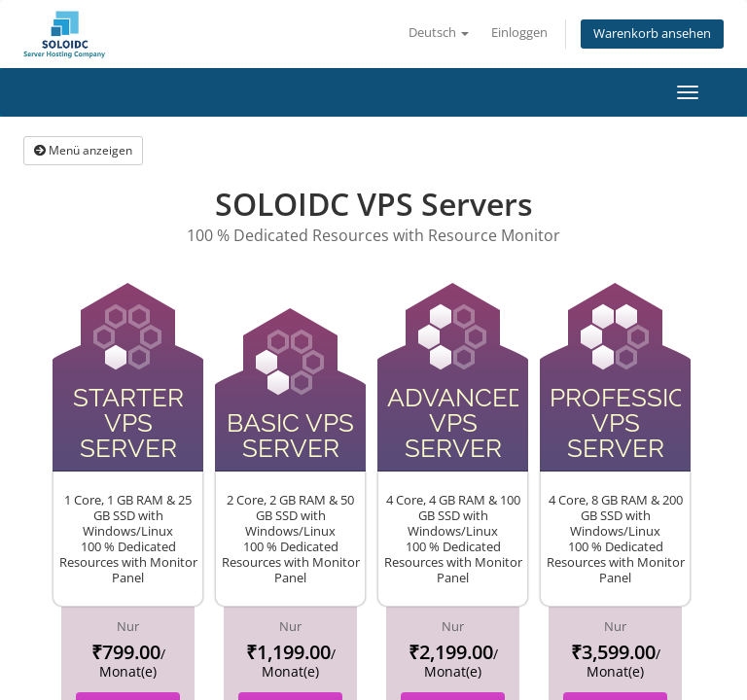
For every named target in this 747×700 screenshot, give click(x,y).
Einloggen (519, 33)
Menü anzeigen (83, 150)
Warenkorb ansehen (652, 34)
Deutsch (439, 33)
